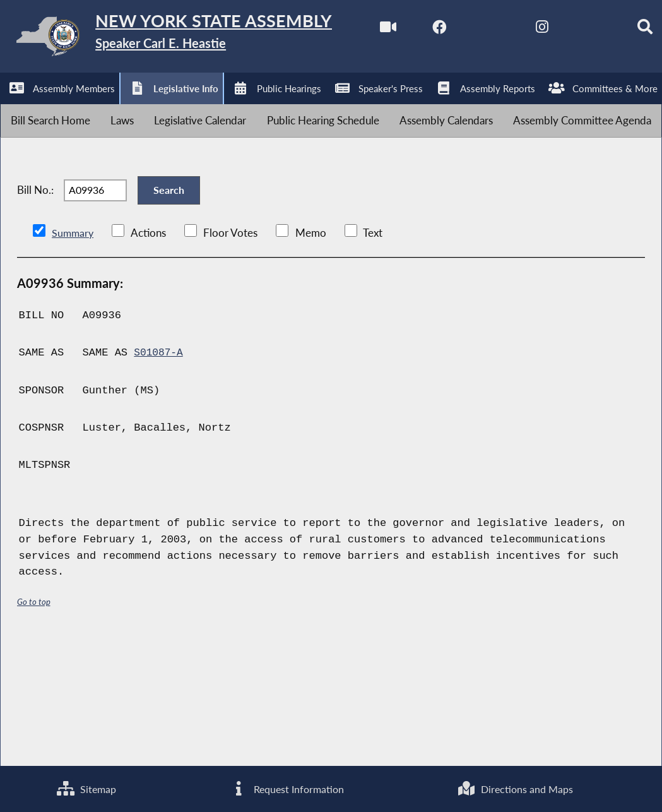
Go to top (34, 723)
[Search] (277, 108)
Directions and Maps (515, 788)
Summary (74, 355)
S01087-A (160, 475)
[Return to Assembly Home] (196, 39)
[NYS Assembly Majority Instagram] (172, 108)
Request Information (286, 788)
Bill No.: (35, 304)
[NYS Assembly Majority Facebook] (67, 108)
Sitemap (86, 788)
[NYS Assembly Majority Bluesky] (224, 108)
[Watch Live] (14, 108)
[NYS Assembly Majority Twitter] (120, 108)
